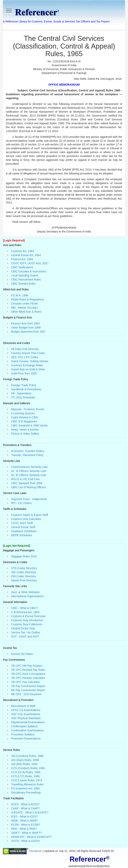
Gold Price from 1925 (24, 373)
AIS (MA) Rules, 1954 (24, 764)
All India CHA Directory (25, 349)
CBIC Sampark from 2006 (27, 483)
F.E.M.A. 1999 (20, 295)
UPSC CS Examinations (26, 710)
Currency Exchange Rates (27, 365)
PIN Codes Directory (24, 576)
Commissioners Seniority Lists (29, 467)
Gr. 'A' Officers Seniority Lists (29, 471)
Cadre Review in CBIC (25, 417)
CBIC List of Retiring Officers (28, 487)
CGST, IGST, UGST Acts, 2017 (30, 263)
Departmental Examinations (28, 722)
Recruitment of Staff (23, 706)
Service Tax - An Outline (26, 632)
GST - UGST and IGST (25, 636)
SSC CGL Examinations (26, 714)
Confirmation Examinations (27, 730)
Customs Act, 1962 (23, 251)
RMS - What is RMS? (24, 829)
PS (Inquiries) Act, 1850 (25, 788)
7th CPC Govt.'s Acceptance (28, 674)
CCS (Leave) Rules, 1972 (27, 780)
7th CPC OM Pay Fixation (27, 666)
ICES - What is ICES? (24, 817)
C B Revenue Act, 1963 (25, 612)
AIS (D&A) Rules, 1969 (25, 760)
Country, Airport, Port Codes (28, 353)
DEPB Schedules (21, 535)
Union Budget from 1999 (26, 328)
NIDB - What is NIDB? (24, 821)
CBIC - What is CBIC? (24, 608)
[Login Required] (14, 240)
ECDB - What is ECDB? (26, 825)
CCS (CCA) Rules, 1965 (26, 772)
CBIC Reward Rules (23, 284)
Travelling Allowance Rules (27, 784)
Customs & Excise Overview (28, 616)
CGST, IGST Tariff (22, 523)
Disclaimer (36, 851)
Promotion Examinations (26, 738)
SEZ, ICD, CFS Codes (25, 357)
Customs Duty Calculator (26, 519)
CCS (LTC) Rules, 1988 (25, 776)
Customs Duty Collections (27, 624)
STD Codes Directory (24, 568)
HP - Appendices (21, 393)
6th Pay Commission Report (28, 690)
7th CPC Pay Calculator (25, 682)
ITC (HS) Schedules (23, 397)
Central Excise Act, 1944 (26, 255)
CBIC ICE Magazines (24, 421)
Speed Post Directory (24, 580)
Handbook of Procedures (26, 389)
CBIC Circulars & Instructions (29, 271)
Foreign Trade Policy (24, 385)
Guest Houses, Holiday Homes (30, 361)
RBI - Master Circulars (24, 308)
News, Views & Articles (25, 430)
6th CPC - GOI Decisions (26, 694)
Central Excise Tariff (23, 527)
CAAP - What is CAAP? (25, 808)
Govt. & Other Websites (25, 592)
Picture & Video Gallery (25, 434)
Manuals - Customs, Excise (28, 409)
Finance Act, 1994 (22, 259)
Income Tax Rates (22, 654)
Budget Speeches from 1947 (28, 332)
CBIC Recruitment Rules (26, 280)
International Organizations (27, 596)
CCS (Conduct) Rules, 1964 (28, 768)
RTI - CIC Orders (21, 503)
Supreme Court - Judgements (29, 499)
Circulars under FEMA (24, 304)
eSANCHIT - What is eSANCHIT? (31, 837)
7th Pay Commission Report (28, 686)
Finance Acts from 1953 (25, 323)
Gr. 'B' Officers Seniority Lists (29, 475)
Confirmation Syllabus (24, 726)
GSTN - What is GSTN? (26, 841)
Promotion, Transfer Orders (28, 451)
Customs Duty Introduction (27, 620)
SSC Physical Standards (26, 718)
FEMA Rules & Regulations (27, 299)
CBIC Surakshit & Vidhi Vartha (29, 425)
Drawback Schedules (24, 531)
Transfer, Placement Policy (27, 455)
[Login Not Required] (17, 546)
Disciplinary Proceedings (26, 793)
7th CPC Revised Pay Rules (28, 670)
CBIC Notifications (22, 267)
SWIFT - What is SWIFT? (26, 833)
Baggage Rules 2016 (24, 556)
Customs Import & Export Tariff (30, 515)
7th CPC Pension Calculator (28, 678)
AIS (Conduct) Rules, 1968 (27, 756)
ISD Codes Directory (24, 572)
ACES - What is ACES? (25, 804)
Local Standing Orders (25, 275)
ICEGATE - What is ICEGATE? (30, 812)
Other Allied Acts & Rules (26, 312)
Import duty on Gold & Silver (28, 369)
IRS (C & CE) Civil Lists (25, 479)
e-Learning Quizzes (23, 413)
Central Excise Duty (23, 628)
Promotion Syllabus (23, 734)
